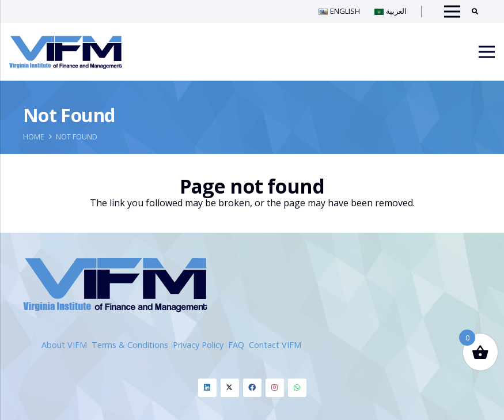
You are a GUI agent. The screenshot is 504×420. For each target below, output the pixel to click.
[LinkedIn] (207, 388)
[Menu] (487, 52)
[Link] (66, 52)
